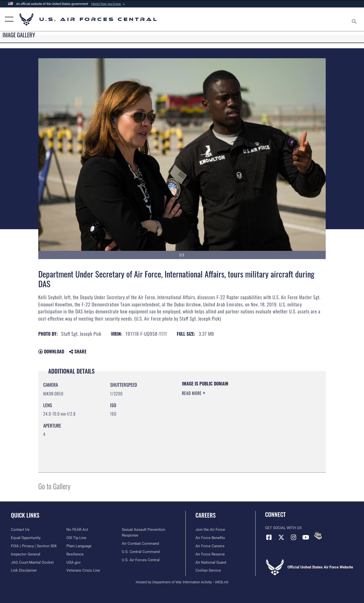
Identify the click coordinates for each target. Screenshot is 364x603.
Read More (192, 393)
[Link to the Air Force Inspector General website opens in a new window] (26, 554)
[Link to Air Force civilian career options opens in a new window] (208, 570)
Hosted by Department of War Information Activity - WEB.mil (182, 582)
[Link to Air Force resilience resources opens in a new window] (75, 554)
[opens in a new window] (79, 546)
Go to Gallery (54, 486)
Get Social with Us (283, 528)
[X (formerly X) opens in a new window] (281, 537)
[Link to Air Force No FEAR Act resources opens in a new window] (77, 530)
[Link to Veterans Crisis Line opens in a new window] (83, 570)
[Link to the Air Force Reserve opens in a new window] (210, 554)
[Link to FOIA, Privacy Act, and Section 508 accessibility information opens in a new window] (34, 546)
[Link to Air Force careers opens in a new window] (210, 546)
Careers (205, 515)
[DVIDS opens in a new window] (318, 536)
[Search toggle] (355, 19)
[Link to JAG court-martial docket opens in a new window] (32, 562)
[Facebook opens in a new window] (269, 537)
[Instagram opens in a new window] (293, 537)
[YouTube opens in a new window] (306, 537)
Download (51, 351)
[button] (109, 4)
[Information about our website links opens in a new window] (24, 570)
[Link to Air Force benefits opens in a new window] (210, 538)
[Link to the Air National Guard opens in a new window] (211, 562)
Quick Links (25, 515)
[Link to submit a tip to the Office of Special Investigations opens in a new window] (76, 538)
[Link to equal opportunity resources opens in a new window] (26, 538)
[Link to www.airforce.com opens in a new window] (210, 530)
